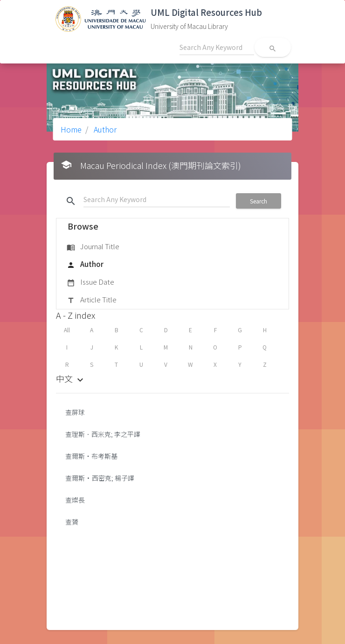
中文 (71, 378)
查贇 (72, 522)
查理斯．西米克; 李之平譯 (103, 434)
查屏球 (75, 412)
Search (259, 201)
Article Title (92, 300)
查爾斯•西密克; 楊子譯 (100, 478)
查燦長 (75, 500)
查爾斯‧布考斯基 (91, 456)
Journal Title (93, 247)
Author (104, 129)
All (67, 330)
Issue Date (90, 282)
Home (71, 129)
